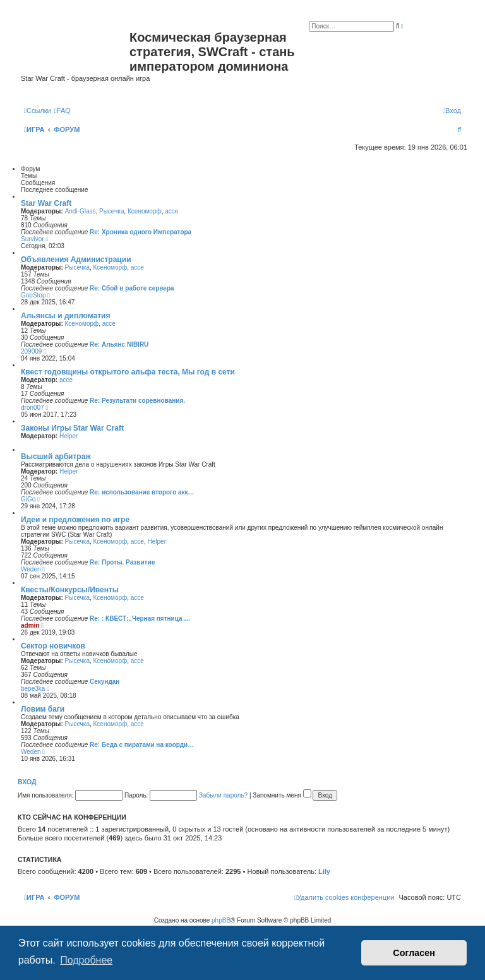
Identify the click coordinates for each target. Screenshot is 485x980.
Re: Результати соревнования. (137, 401)
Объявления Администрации (76, 260)
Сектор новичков (53, 646)
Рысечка (111, 211)
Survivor (33, 239)
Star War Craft (46, 203)
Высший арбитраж (56, 457)
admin (30, 625)
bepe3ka (33, 689)
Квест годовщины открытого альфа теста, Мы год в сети (128, 372)
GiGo (28, 499)
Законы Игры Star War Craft (72, 428)
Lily (324, 871)
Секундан (105, 682)
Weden (31, 569)
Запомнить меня (282, 795)
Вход (27, 782)
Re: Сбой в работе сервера (132, 288)
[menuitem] (63, 111)
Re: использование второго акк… (142, 492)
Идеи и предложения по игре (75, 520)
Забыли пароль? (223, 795)
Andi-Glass (81, 211)
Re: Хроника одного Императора (141, 232)
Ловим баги (43, 709)
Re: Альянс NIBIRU (119, 344)
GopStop (33, 295)
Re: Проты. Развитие (122, 562)
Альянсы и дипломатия (65, 316)
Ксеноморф (145, 211)
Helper (69, 436)
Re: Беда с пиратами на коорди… (142, 745)
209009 (31, 351)
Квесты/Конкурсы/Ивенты (70, 590)
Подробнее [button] (86, 960)
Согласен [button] (414, 953)
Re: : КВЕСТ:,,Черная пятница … (140, 618)
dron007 (33, 408)
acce (171, 211)
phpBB (221, 920)
